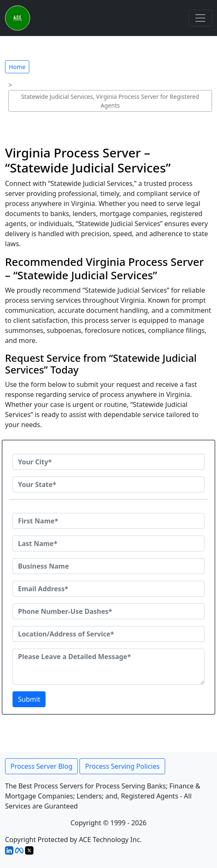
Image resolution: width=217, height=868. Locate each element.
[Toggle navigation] (200, 18)
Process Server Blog (41, 766)
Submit (29, 699)
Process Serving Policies (122, 766)
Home (17, 67)
